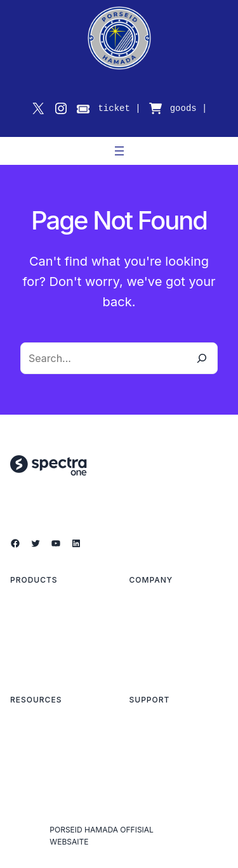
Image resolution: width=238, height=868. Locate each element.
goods (183, 108)
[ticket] (83, 109)
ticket (114, 108)
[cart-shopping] (155, 108)
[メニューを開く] (119, 151)
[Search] (202, 358)
